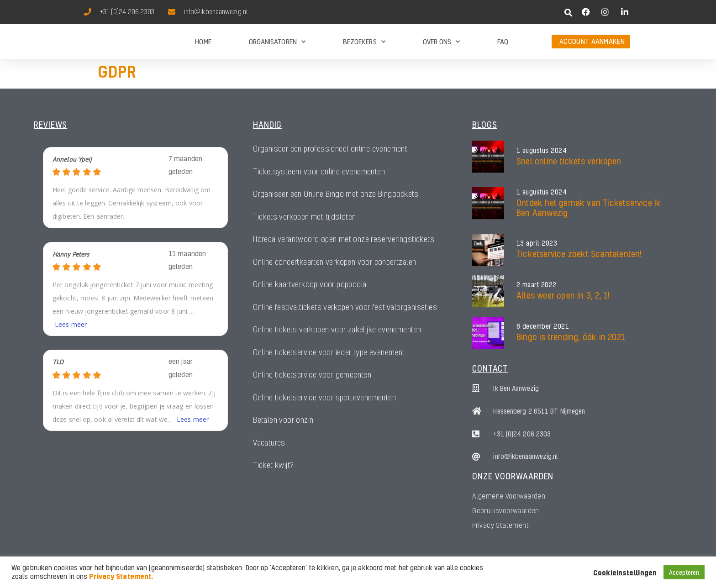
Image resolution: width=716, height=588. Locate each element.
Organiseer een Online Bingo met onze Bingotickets (336, 194)
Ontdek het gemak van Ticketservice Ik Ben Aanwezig (589, 207)
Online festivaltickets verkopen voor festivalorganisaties (346, 308)
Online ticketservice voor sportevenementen (325, 399)
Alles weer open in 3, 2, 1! (563, 295)
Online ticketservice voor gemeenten (312, 376)
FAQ (503, 42)
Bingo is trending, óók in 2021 (571, 337)
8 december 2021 (543, 326)
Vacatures (270, 444)
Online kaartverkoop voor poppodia (311, 285)
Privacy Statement (500, 525)
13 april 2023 (537, 243)
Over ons (442, 42)
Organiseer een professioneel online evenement (331, 149)
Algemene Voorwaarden (509, 496)
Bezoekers (364, 42)
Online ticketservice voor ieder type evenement (329, 354)
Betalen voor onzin (283, 422)
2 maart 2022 (537, 285)
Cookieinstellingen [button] (625, 572)
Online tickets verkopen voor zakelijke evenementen (337, 331)
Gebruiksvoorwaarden (506, 510)
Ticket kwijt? (273, 467)
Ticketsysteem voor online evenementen (319, 171)
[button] (569, 13)
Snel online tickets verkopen (569, 161)
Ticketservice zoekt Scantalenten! (579, 254)
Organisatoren (277, 42)
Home (203, 42)
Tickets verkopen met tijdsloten (305, 217)
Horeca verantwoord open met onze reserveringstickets (344, 240)
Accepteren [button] (684, 572)
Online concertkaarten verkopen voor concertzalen (335, 263)
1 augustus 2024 (542, 151)
